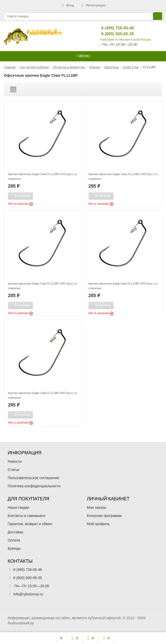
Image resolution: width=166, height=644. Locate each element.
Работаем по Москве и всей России (125, 40)
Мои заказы (97, 507)
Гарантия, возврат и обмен (30, 524)
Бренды (14, 548)
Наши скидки (18, 507)
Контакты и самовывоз (26, 516)
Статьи (13, 470)
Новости (15, 461)
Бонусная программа (104, 516)
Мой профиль (98, 524)
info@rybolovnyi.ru (28, 594)
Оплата (14, 540)
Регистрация (93, 5)
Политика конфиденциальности (34, 486)
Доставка (15, 532)
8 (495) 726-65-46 (113, 28)
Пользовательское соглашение (34, 478)
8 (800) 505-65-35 (113, 34)
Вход (67, 5)
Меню (83, 56)
